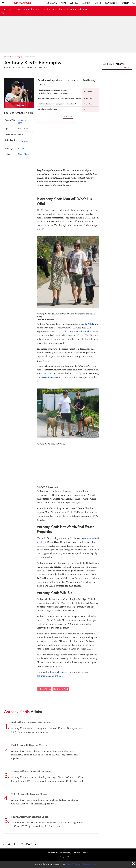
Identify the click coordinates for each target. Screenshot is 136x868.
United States (24, 141)
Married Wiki (22, 3)
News (64, 3)
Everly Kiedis (87, 324)
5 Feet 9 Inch (23, 154)
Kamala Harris (69, 9)
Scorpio (21, 148)
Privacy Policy (72, 864)
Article (74, 3)
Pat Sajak (54, 9)
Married (86, 3)
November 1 (23, 120)
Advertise (76, 853)
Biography (52, 3)
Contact (85, 853)
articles (59, 676)
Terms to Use (53, 853)
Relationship (111, 3)
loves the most (50, 377)
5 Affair (68, 117)
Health (97, 3)
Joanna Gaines (22, 9)
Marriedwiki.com (59, 672)
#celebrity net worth (61, 689)
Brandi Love (39, 9)
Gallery (125, 3)
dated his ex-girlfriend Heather (75, 331)
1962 (20, 123)
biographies (43, 676)
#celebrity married (44, 689)
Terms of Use (89, 864)
